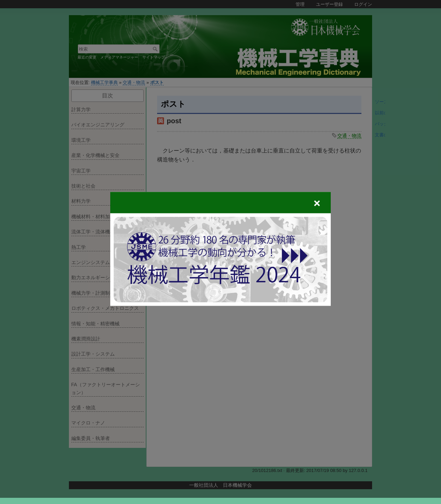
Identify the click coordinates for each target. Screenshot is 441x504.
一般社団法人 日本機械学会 (220, 485)
